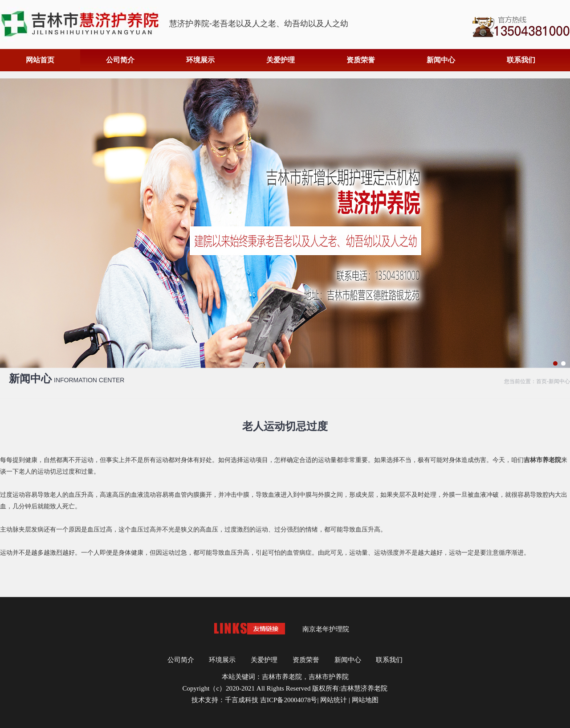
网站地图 (365, 700)
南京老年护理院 (326, 629)
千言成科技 (242, 700)
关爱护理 (281, 60)
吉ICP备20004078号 (289, 700)
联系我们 (521, 60)
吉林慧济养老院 (364, 688)
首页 (541, 381)
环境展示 (200, 60)
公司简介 (120, 60)
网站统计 (334, 700)
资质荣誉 (361, 60)
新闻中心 (441, 60)
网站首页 (40, 60)
